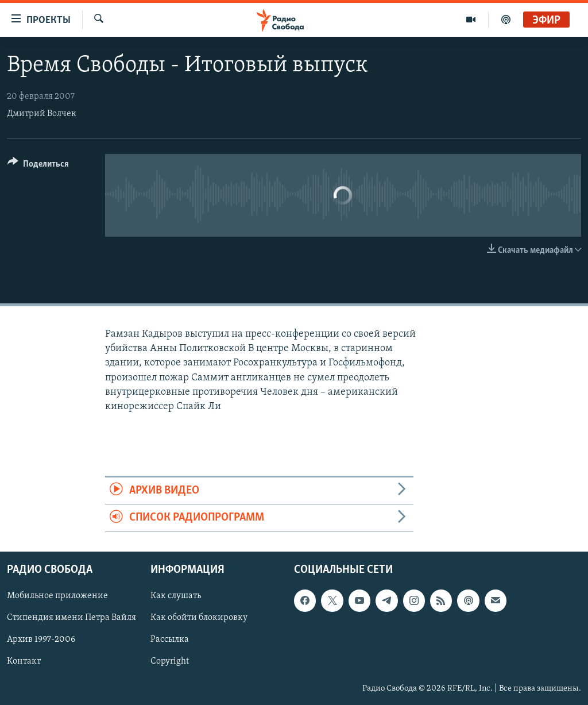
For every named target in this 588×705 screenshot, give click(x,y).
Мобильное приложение (57, 596)
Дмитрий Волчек (42, 114)
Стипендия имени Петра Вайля (71, 618)
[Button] (38, 166)
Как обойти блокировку (199, 618)
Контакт (24, 661)
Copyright (170, 661)
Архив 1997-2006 (41, 639)
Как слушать (176, 596)
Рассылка (170, 639)
